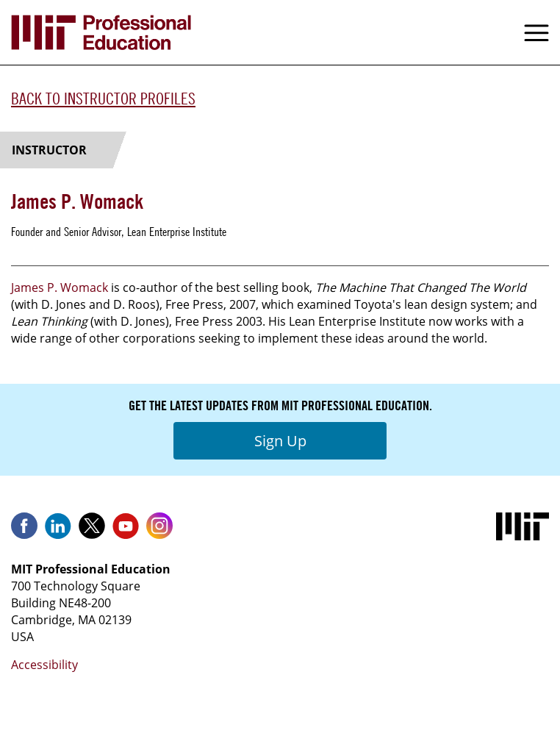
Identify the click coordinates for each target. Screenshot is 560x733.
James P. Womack (60, 287)
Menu (536, 32)
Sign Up (280, 441)
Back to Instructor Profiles (103, 99)
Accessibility (44, 665)
